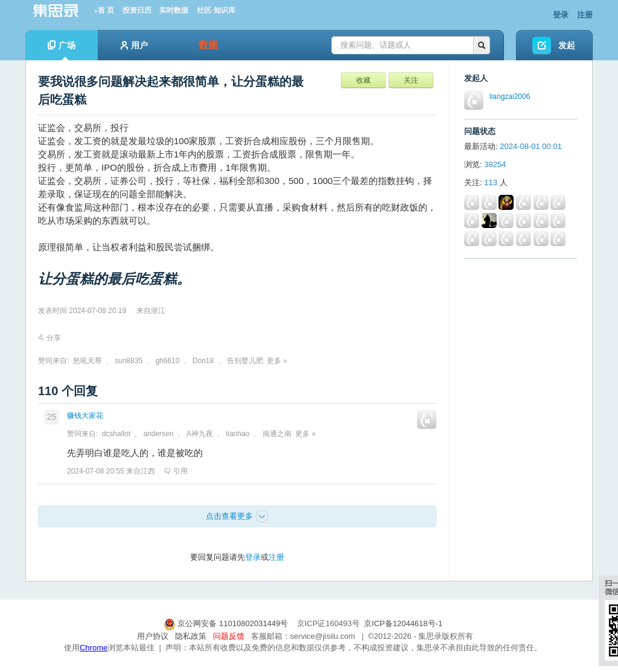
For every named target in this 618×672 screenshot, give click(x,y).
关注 (411, 80)
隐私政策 (191, 636)
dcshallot (116, 434)
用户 (134, 45)
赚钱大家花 (85, 416)
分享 (49, 338)
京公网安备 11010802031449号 (227, 623)
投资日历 (137, 10)
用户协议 (153, 636)
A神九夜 (200, 434)
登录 (561, 15)
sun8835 (129, 361)
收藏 (363, 80)
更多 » (277, 361)
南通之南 (277, 434)
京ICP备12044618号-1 (403, 623)
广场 (62, 50)
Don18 (203, 361)
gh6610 (167, 361)
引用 (176, 471)
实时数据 (174, 10)
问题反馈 (229, 636)
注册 (585, 15)
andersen (158, 434)
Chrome (94, 648)
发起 (567, 45)
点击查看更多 (237, 516)
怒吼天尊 (88, 361)
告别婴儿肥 (245, 361)
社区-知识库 (216, 10)
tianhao (237, 434)
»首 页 (104, 10)
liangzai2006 (510, 97)
